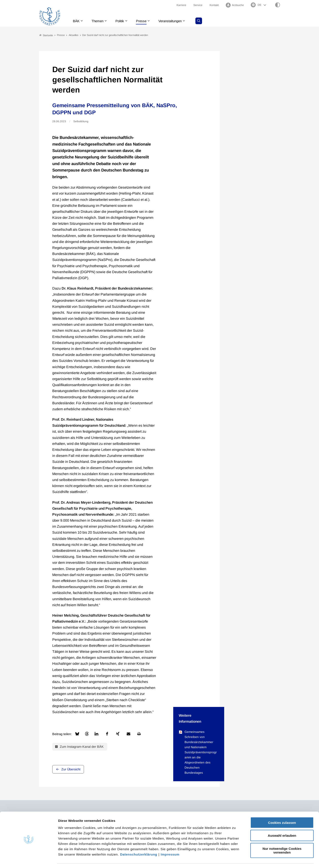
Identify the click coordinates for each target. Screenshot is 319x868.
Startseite (46, 35)
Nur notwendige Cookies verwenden (282, 837)
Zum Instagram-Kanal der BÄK (79, 747)
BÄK (77, 21)
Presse (144, 21)
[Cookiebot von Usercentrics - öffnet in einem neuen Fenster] (29, 859)
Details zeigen (236, 859)
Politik (122, 21)
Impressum (170, 841)
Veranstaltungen (175, 21)
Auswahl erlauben (282, 823)
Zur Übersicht (71, 769)
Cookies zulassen (282, 810)
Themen (99, 21)
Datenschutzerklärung (139, 841)
